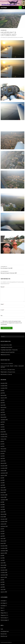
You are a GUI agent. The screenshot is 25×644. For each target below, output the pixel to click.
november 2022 (4, 386)
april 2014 (3, 412)
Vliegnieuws (4, 30)
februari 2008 (3, 514)
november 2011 (4, 437)
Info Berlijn (3, 601)
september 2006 (4, 551)
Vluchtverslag (4, 618)
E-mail (2, 310)
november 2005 (4, 572)
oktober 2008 (3, 497)
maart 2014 (3, 415)
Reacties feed (4, 634)
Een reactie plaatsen (19, 37)
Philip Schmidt (4, 372)
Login (2, 629)
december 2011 (4, 434)
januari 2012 (3, 432)
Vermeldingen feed (5, 631)
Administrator (11, 37)
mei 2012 (3, 427)
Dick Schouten (4, 374)
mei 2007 (3, 534)
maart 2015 (3, 405)
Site (2, 315)
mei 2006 (3, 560)
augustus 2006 (4, 553)
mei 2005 (3, 585)
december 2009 (4, 466)
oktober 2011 (3, 439)
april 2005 (3, 587)
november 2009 (4, 468)
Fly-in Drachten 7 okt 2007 (12, 267)
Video (2, 610)
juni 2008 (3, 505)
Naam (2, 304)
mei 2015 (3, 400)
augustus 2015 (4, 398)
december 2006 (4, 546)
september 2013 (4, 420)
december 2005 (4, 570)
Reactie (3, 287)
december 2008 (4, 495)
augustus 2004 (4, 592)
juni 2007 (3, 531)
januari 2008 (3, 517)
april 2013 (3, 422)
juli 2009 (2, 478)
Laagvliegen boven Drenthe (6, 347)
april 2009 (3, 485)
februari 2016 (3, 395)
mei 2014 (3, 410)
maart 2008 (3, 512)
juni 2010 (3, 454)
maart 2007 (3, 538)
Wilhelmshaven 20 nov (5, 355)
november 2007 (4, 522)
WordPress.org (4, 636)
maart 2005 (3, 589)
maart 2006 (3, 563)
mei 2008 (3, 507)
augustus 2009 (4, 475)
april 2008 (3, 509)
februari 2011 (3, 449)
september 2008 (4, 500)
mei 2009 (3, 483)
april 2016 (3, 393)
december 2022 (4, 383)
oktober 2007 (3, 524)
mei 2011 (3, 446)
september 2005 (4, 575)
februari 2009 (3, 490)
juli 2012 (2, 424)
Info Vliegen (3, 603)
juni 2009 (3, 480)
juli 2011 (2, 441)
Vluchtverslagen (4, 620)
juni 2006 (3, 558)
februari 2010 (3, 463)
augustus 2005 (4, 577)
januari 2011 (3, 451)
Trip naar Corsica (11, 370)
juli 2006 (2, 555)
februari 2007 (3, 541)
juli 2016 (2, 390)
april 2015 (3, 403)
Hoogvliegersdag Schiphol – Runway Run (9, 350)
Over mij (11, 363)
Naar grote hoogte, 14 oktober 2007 (12, 272)
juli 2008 (2, 502)
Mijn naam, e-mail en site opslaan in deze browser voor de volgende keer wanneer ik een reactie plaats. (11, 323)
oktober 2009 (3, 471)
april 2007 (3, 536)
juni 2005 (3, 582)
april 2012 (3, 429)
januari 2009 (3, 492)
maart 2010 (3, 461)
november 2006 (4, 548)
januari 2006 (3, 568)
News (2, 608)
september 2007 (4, 526)
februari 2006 (3, 565)
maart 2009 (3, 488)
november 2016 (4, 388)
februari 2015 (3, 407)
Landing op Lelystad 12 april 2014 (8, 352)
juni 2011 (3, 444)
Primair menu (23, 7)
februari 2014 (3, 417)
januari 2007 (3, 543)
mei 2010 (3, 456)
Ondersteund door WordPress (6, 642)
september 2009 (4, 473)
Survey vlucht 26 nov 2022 (6, 345)
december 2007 (4, 519)
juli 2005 (2, 580)
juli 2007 (2, 529)
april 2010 (3, 458)
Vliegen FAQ (3, 613)
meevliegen (4, 7)
